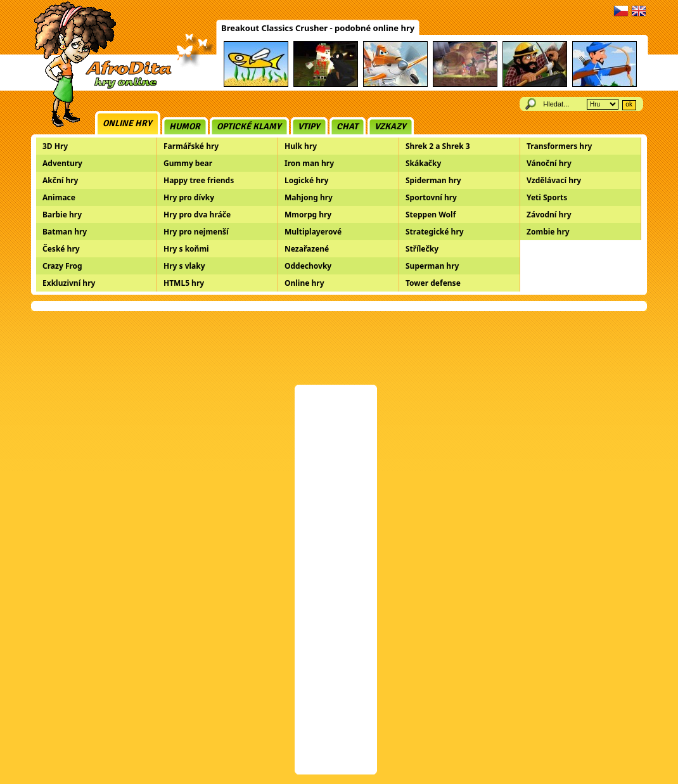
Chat (347, 126)
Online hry (127, 123)
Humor (185, 126)
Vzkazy (390, 126)
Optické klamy (249, 126)
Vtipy (309, 126)
